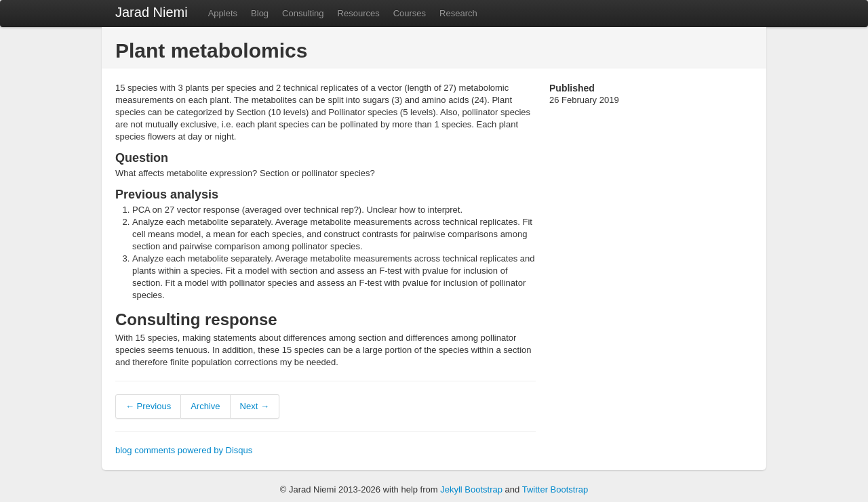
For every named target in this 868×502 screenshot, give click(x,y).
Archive (205, 406)
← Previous (148, 406)
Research (458, 13)
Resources (359, 13)
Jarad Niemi (152, 12)
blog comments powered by (184, 450)
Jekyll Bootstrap (471, 489)
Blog (260, 13)
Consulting (303, 13)
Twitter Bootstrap (555, 489)
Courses (410, 13)
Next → (255, 406)
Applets (223, 13)
